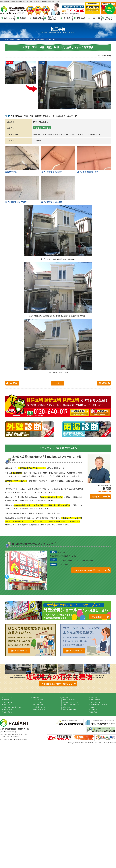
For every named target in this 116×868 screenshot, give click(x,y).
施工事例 (65, 18)
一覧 (57, 383)
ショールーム (8, 702)
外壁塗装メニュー (38, 697)
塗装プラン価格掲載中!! (51, 18)
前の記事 (103, 383)
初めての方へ (7, 18)
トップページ (8, 697)
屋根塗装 (47, 128)
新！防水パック (39, 705)
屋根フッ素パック (68, 707)
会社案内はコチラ (99, 496)
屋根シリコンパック (69, 700)
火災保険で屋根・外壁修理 (99, 705)
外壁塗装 (38, 128)
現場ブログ (80, 18)
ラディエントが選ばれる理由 (12, 707)
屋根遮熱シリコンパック (70, 702)
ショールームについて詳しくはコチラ (90, 570)
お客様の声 (94, 18)
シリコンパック (39, 700)
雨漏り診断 (94, 697)
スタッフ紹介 (8, 710)
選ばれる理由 (36, 18)
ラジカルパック (39, 702)
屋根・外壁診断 (95, 700)
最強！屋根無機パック (70, 710)
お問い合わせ (8, 712)
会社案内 (22, 18)
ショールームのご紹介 (109, 18)
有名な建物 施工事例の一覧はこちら (57, 684)
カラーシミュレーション (98, 702)
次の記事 (13, 383)
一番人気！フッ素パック (41, 707)
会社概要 (6, 700)
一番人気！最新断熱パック (71, 705)
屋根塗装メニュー (67, 697)
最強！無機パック (39, 710)
